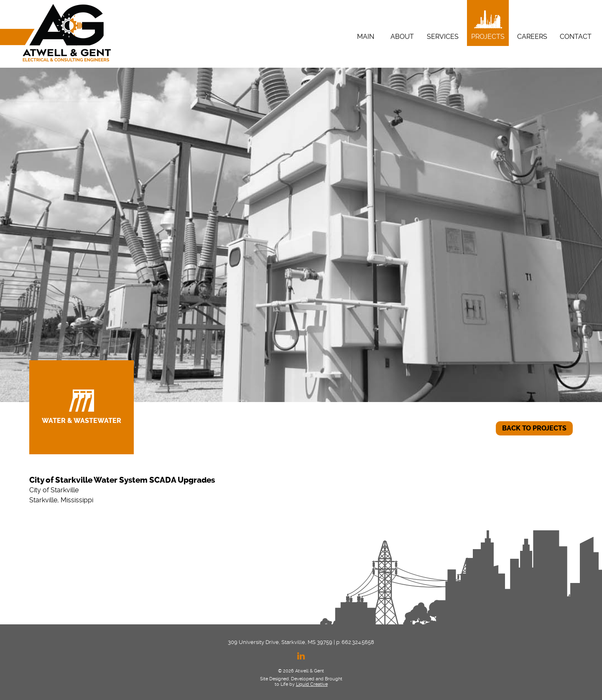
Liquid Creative (312, 684)
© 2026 (286, 671)
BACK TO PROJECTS (534, 428)
